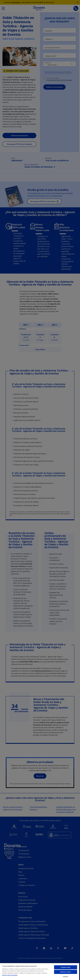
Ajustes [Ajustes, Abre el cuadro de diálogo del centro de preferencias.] (66, 976)
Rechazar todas (66, 972)
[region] (40, 971)
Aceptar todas (66, 967)
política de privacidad (10, 975)
